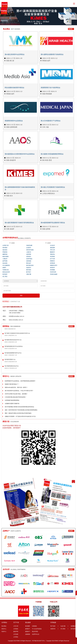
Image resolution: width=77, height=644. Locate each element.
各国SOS (53, 629)
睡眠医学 (52, 252)
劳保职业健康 (54, 274)
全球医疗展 (6, 245)
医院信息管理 (6, 272)
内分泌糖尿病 (6, 265)
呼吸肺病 (5, 252)
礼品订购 (63, 626)
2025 (49, 243)
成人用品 (5, 276)
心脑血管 (5, 259)
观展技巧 (28, 632)
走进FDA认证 (36, 634)
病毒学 (4, 268)
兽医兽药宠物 (30, 250)
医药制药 (5, 274)
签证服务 (28, 626)
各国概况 (73, 626)
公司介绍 (16, 626)
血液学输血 (29, 259)
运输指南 (28, 634)
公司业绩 (16, 634)
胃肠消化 (52, 254)
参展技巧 (28, 629)
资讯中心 (4, 629)
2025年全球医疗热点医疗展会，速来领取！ (16, 394)
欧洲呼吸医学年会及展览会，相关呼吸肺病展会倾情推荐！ (20, 381)
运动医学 (29, 248)
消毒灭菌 (29, 274)
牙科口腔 (52, 250)
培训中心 (4, 632)
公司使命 (16, 629)
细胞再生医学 (54, 265)
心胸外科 (29, 252)
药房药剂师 (53, 272)
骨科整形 (5, 248)
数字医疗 (29, 272)
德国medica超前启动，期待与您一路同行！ (16, 387)
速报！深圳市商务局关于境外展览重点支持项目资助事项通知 (21, 410)
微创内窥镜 (6, 256)
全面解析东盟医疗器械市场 (12, 404)
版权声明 (16, 632)
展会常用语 (35, 632)
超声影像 (5, 261)
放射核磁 (29, 261)
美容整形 (52, 256)
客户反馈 (53, 626)
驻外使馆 (73, 629)
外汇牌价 (63, 629)
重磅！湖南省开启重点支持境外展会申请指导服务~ (18, 413)
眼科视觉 (29, 270)
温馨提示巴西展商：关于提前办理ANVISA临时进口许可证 (20, 416)
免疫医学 (29, 268)
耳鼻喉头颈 (6, 270)
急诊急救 (5, 263)
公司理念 (16, 637)
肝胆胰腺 (52, 270)
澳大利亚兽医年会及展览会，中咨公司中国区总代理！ (19, 391)
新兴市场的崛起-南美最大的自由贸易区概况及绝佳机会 (19, 407)
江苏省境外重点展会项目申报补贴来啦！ (16, 397)
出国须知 (34, 626)
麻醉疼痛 (5, 254)
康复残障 (52, 248)
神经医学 (52, 268)
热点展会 (4, 626)
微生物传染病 (30, 265)
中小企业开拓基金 (37, 629)
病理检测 (52, 263)
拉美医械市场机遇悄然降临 (12, 400)
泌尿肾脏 (29, 254)
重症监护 (29, 263)
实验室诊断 (29, 245)
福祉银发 (5, 250)
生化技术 (52, 245)
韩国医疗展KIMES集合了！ (12, 384)
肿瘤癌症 (52, 261)
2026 (13, 243)
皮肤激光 (29, 256)
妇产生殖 (52, 259)
